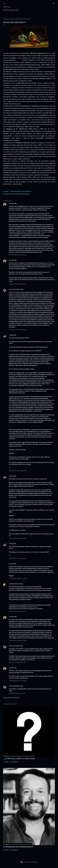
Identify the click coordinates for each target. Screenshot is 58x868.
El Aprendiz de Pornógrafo (18, 847)
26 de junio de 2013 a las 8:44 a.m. (18, 558)
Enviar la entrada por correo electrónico (21, 191)
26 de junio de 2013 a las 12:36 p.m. (18, 578)
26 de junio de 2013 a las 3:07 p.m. (18, 611)
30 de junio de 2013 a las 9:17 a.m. (18, 662)
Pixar (29, 194)
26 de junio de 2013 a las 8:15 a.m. (18, 330)
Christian (11, 335)
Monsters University (21, 194)
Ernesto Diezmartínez (15, 289)
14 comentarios (14, 850)
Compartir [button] (6, 191)
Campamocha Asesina (15, 584)
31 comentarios (14, 762)
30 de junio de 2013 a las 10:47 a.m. (18, 681)
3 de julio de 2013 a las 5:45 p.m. (17, 693)
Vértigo (7, 7)
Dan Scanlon (12, 194)
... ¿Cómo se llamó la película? (19, 758)
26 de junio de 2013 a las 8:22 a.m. (18, 471)
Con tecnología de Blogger (29, 862)
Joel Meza (12, 203)
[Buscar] (54, 3)
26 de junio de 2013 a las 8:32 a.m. (18, 538)
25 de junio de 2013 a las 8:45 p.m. (18, 255)
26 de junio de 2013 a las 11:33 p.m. (18, 641)
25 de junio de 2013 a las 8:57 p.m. (18, 284)
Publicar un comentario (11, 698)
